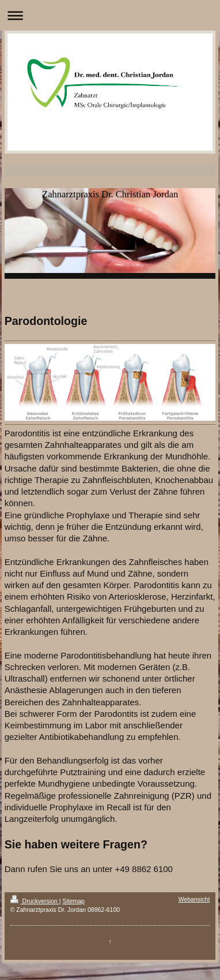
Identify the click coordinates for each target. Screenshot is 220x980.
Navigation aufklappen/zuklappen (110, 15)
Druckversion (35, 901)
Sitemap (73, 901)
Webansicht (194, 899)
